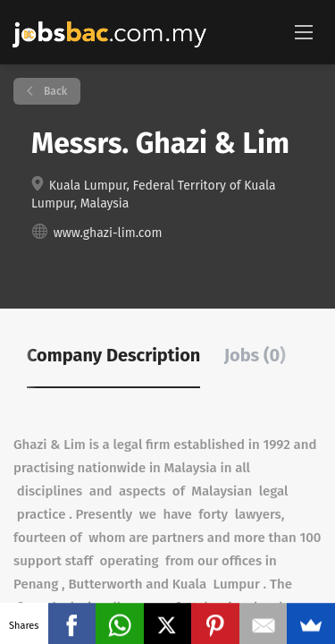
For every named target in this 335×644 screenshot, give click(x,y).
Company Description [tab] (113, 355)
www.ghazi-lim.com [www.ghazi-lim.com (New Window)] (108, 233)
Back (54, 91)
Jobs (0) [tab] (255, 355)
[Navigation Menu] (304, 31)
